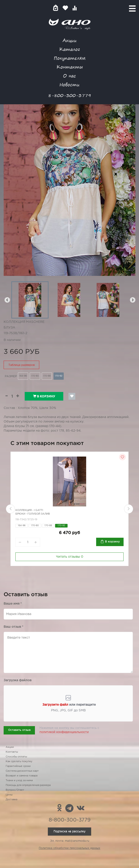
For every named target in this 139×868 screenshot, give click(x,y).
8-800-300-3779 (70, 95)
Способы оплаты (16, 757)
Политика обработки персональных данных (69, 848)
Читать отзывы (70, 557)
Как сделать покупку (19, 761)
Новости (69, 84)
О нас (69, 76)
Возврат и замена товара (22, 776)
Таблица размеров (22, 365)
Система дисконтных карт (22, 771)
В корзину (44, 396)
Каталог (69, 49)
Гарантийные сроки (18, 766)
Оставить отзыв (19, 730)
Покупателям (70, 58)
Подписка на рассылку (69, 831)
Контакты (70, 67)
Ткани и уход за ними (19, 780)
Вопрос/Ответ (15, 790)
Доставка (11, 800)
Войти (84, 8)
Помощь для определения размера (28, 785)
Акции (70, 40)
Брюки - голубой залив (33, 514)
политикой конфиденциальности (64, 732)
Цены (9, 795)
